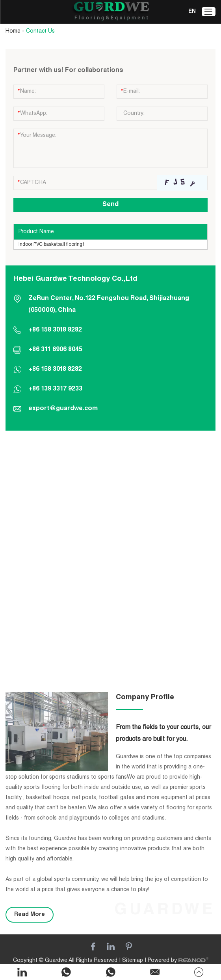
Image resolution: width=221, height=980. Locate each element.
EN (192, 12)
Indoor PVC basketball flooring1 (52, 245)
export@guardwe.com (63, 409)
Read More (30, 915)
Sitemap (133, 961)
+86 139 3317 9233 (55, 389)
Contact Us (40, 31)
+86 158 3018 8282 (55, 370)
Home (13, 31)
